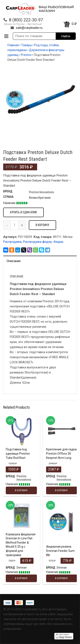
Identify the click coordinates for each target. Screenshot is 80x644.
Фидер (58, 242)
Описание (14, 261)
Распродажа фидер (37, 242)
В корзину (42, 225)
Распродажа (12, 242)
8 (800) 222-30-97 (26, 20)
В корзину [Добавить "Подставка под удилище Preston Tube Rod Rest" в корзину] (21, 490)
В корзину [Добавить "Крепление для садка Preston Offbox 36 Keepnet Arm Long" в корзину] (61, 490)
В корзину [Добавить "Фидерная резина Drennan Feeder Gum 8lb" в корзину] (61, 578)
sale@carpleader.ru (29, 28)
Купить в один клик (23, 212)
